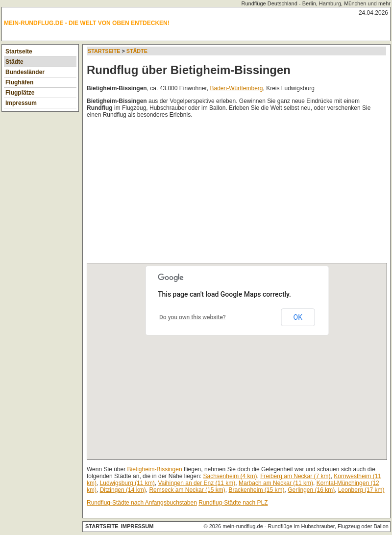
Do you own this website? (193, 317)
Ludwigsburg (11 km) (127, 483)
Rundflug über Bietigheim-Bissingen (189, 70)
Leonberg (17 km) (361, 490)
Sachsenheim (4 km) (230, 476)
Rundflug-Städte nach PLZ (233, 503)
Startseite (19, 51)
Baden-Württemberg (236, 88)
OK (298, 317)
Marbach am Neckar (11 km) (276, 483)
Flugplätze (20, 93)
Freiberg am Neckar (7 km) (295, 476)
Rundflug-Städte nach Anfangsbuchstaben (142, 503)
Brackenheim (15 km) (256, 490)
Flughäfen (19, 82)
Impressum (21, 103)
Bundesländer (25, 72)
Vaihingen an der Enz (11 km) (196, 483)
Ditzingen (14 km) (123, 490)
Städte (14, 62)
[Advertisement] (197, 193)
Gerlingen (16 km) (311, 490)
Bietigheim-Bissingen (155, 469)
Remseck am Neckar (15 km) (187, 490)
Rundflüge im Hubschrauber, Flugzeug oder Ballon (328, 526)
